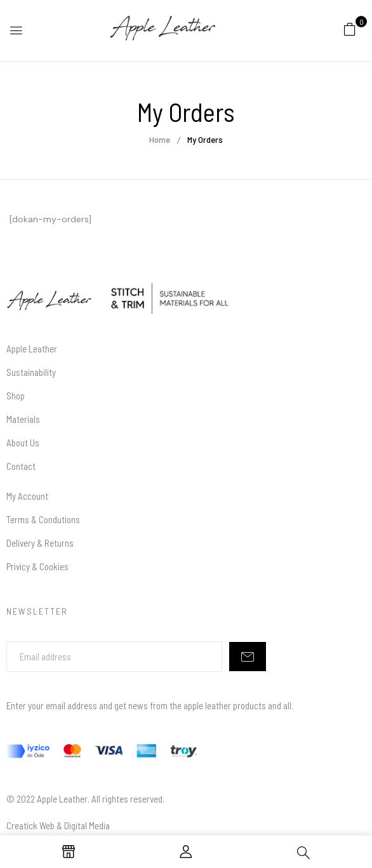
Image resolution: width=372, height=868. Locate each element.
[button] (350, 29)
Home (160, 139)
